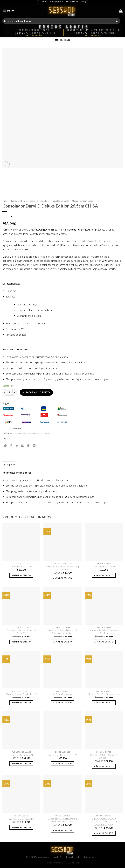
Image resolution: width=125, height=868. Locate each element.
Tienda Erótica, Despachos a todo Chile (30, 201)
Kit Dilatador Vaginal (62, 694)
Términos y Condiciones (55, 863)
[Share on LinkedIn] (34, 446)
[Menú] (8, 11)
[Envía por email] (23, 446)
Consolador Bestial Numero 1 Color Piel (21, 632)
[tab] (9, 465)
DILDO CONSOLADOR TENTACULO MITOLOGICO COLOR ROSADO (104, 822)
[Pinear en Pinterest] (28, 446)
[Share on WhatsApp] (5, 446)
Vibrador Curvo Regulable (21, 819)
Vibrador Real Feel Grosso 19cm (104, 694)
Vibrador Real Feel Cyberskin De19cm (104, 632)
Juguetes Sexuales (60, 201)
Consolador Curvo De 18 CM (62, 755)
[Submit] (117, 21)
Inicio (5, 201)
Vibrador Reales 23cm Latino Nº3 (21, 694)
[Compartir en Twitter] (17, 446)
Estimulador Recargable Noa (21, 755)
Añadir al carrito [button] (21, 575)
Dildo (13, 438)
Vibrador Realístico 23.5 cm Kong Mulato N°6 (62, 568)
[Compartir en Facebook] (11, 446)
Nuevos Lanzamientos (83, 201)
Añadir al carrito (36, 392)
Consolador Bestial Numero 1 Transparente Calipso (62, 820)
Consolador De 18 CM (104, 567)
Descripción (9, 465)
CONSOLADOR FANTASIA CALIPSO (104, 756)
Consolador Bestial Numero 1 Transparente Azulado (62, 632)
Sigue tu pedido (75, 863)
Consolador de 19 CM (21, 567)
